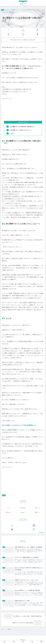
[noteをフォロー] (34, 529)
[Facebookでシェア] (23, 30)
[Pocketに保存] (8, 35)
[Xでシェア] (8, 30)
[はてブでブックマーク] (38, 30)
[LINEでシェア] (23, 35)
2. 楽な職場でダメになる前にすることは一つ (21, 130)
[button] (38, 35)
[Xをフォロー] (12, 526)
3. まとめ (12, 134)
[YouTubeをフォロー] (12, 529)
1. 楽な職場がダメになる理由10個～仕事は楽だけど (23, 127)
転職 (4, 495)
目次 (22, 122)
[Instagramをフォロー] (34, 526)
